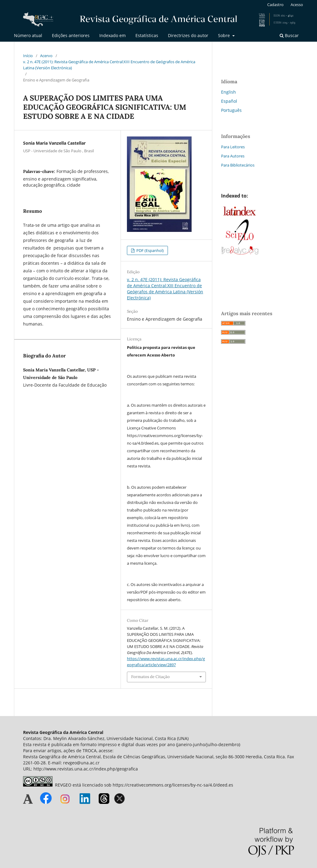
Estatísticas (147, 35)
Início (28, 56)
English (228, 92)
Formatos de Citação (150, 677)
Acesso (297, 5)
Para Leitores (233, 147)
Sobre (225, 35)
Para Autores (233, 156)
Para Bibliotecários (238, 165)
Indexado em (112, 35)
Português (231, 110)
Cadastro (275, 5)
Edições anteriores (71, 35)
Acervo (46, 56)
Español (229, 101)
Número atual (28, 35)
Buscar (289, 35)
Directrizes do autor (188, 35)
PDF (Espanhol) (150, 250)
